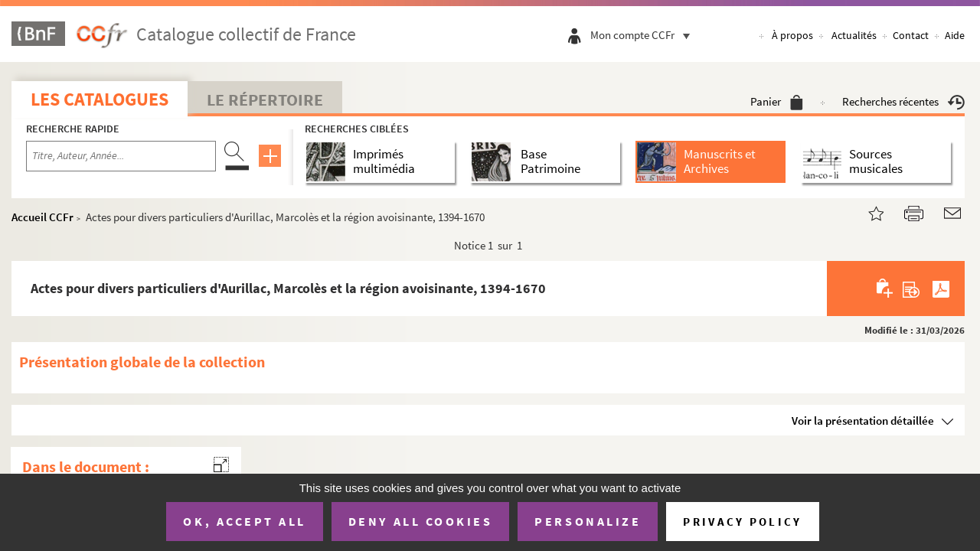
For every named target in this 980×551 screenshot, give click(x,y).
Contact (911, 35)
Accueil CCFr (42, 217)
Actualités (854, 35)
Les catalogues (100, 99)
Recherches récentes (903, 101)
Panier (777, 101)
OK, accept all (244, 521)
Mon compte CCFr (644, 35)
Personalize (588, 521)
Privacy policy (742, 522)
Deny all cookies (420, 521)
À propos (792, 35)
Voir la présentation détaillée (863, 421)
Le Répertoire (265, 99)
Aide (955, 35)
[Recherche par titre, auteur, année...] (121, 156)
